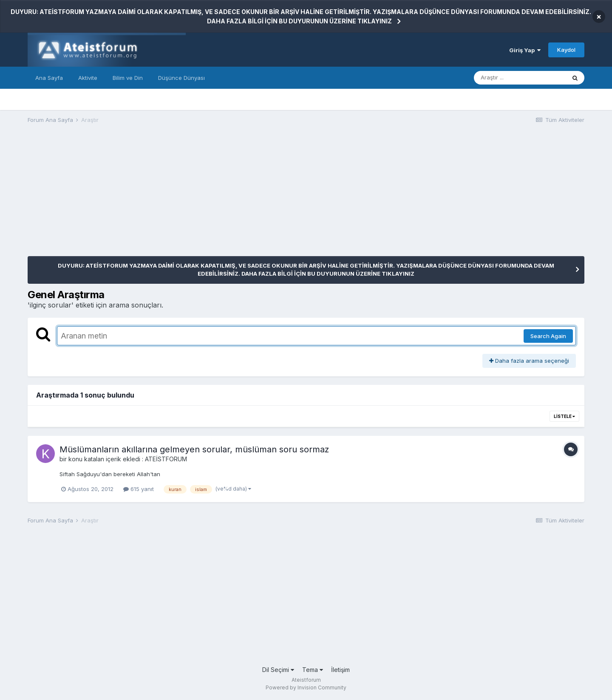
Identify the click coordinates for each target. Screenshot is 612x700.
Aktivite (88, 78)
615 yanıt (139, 489)
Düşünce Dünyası (181, 78)
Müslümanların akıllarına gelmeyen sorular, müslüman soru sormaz (194, 449)
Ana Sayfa (49, 78)
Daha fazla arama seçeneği (529, 361)
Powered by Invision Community (306, 687)
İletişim (340, 670)
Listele (564, 416)
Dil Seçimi (278, 670)
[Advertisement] (182, 197)
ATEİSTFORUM (166, 459)
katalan (94, 459)
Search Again (548, 336)
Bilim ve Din (128, 78)
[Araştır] (520, 78)
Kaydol (566, 50)
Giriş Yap (525, 50)
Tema (313, 670)
